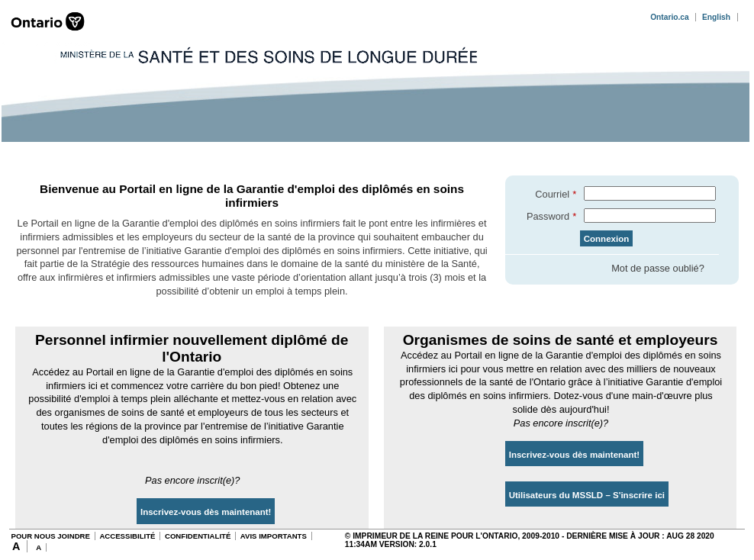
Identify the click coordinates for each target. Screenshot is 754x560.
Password (548, 216)
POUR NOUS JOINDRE (50, 536)
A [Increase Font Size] (16, 546)
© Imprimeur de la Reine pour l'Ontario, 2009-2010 (452, 536)
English (716, 17)
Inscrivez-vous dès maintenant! (206, 512)
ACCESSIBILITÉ (127, 536)
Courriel (552, 194)
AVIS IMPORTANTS (274, 536)
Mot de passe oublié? (658, 268)
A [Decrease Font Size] (39, 547)
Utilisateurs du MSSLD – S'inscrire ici (587, 495)
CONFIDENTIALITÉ (198, 536)
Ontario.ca (670, 17)
